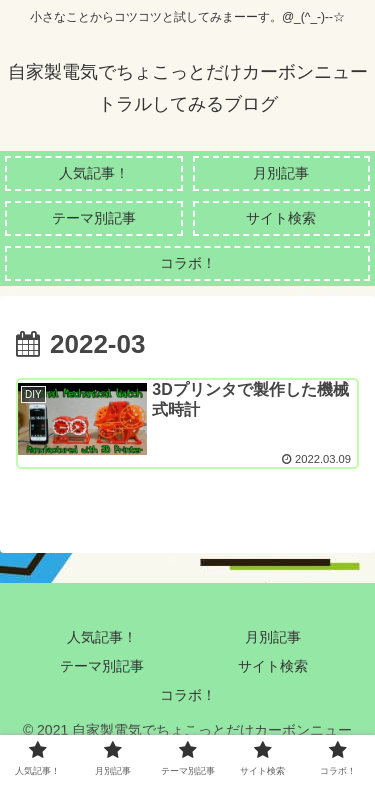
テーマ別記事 (102, 666)
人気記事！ (102, 637)
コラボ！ (188, 695)
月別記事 (273, 637)
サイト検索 (273, 666)
